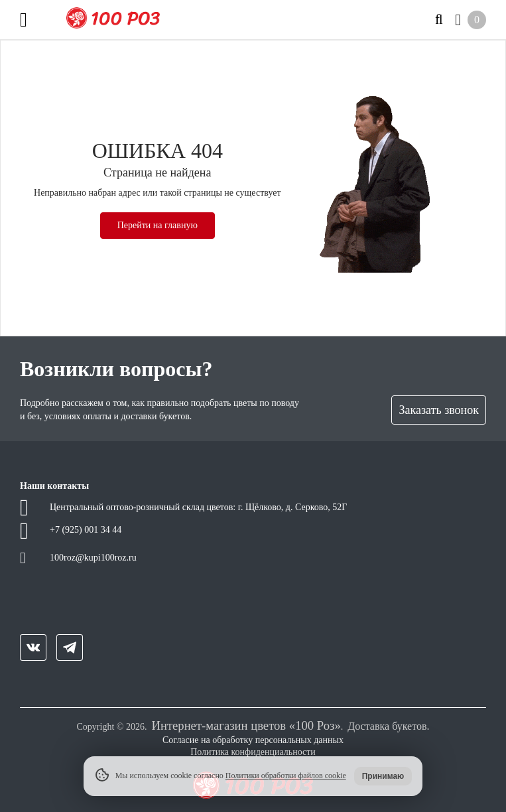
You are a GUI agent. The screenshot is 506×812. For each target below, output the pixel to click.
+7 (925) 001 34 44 (86, 530)
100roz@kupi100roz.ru (93, 558)
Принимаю (383, 776)
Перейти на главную (158, 225)
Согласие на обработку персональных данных (253, 740)
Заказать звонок (439, 410)
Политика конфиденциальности (253, 752)
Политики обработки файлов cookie (286, 776)
